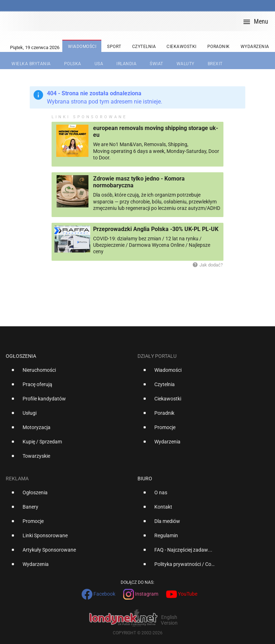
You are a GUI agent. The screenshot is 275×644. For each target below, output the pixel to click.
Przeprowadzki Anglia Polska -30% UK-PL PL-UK (156, 229)
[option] (69, 373)
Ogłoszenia (21, 356)
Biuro (145, 479)
